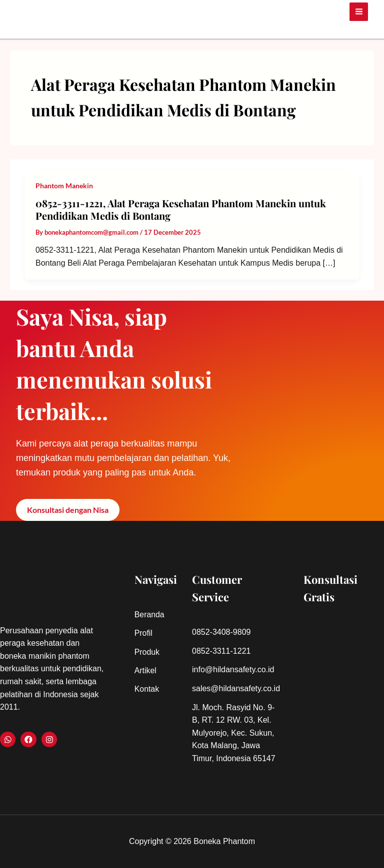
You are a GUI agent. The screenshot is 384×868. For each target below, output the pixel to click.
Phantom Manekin (64, 186)
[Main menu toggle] (359, 11)
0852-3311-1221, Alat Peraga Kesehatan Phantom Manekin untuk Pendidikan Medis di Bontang (181, 209)
